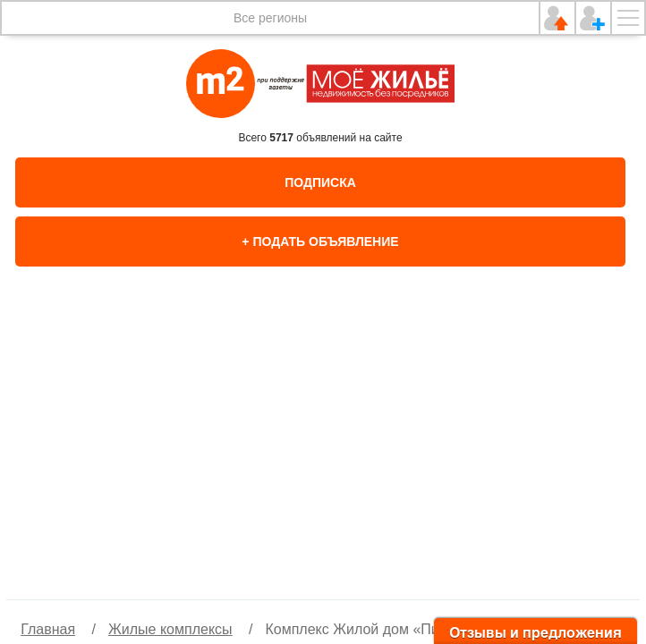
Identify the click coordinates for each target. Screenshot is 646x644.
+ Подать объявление (320, 241)
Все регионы (270, 18)
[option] (323, 452)
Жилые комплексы (170, 629)
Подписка (320, 182)
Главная (48, 629)
